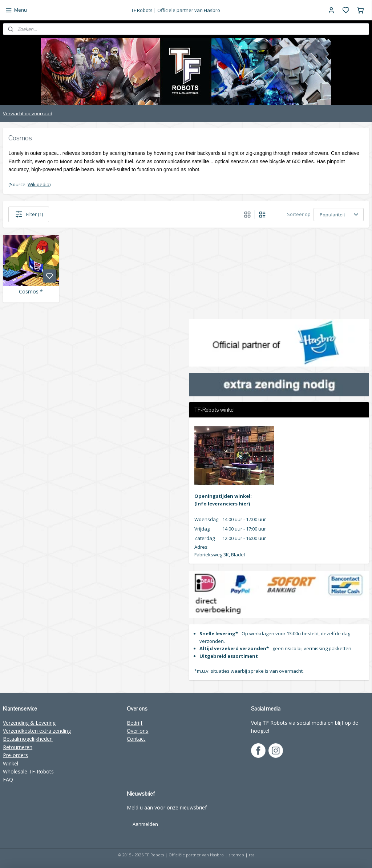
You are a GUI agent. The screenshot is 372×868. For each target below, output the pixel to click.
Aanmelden (145, 824)
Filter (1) (29, 214)
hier (244, 504)
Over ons (138, 731)
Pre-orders (15, 755)
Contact (136, 739)
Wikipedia (39, 184)
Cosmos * (31, 292)
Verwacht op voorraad (28, 113)
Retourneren (18, 747)
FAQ (8, 779)
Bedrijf (135, 723)
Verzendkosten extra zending (37, 731)
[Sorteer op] (339, 215)
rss (252, 855)
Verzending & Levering (29, 723)
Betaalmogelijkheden (28, 739)
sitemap (236, 855)
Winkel (11, 763)
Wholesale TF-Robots (28, 771)
